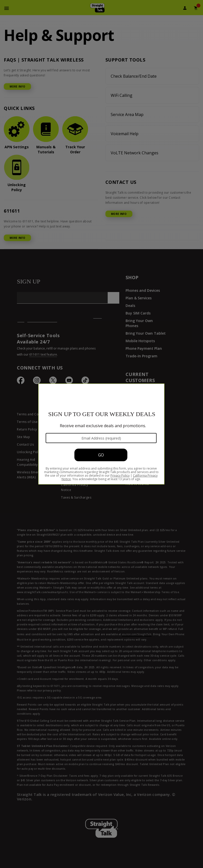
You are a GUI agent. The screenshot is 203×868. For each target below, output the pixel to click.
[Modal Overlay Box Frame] (101, 434)
